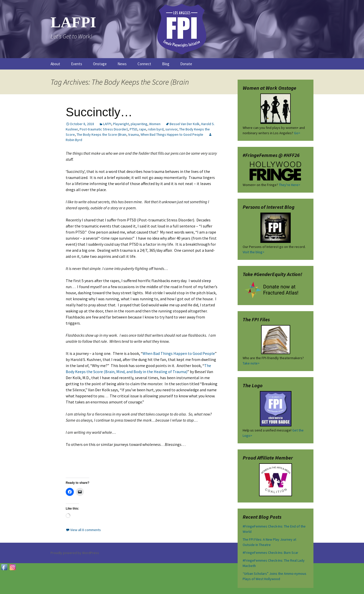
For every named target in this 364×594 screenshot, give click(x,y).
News (122, 64)
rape (143, 129)
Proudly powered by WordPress (75, 553)
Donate (186, 64)
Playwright (121, 124)
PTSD (133, 129)
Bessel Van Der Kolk (185, 124)
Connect (144, 64)
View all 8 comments (86, 530)
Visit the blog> (254, 252)
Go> (297, 133)
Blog (166, 64)
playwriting (139, 124)
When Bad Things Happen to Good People (172, 134)
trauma (133, 134)
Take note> (251, 363)
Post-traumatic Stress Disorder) (104, 129)
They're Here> (290, 185)
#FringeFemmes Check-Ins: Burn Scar (270, 553)
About (55, 64)
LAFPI (107, 124)
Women (155, 124)
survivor (171, 129)
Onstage (100, 64)
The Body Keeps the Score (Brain (101, 134)
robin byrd (156, 129)
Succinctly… (99, 112)
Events (77, 64)
